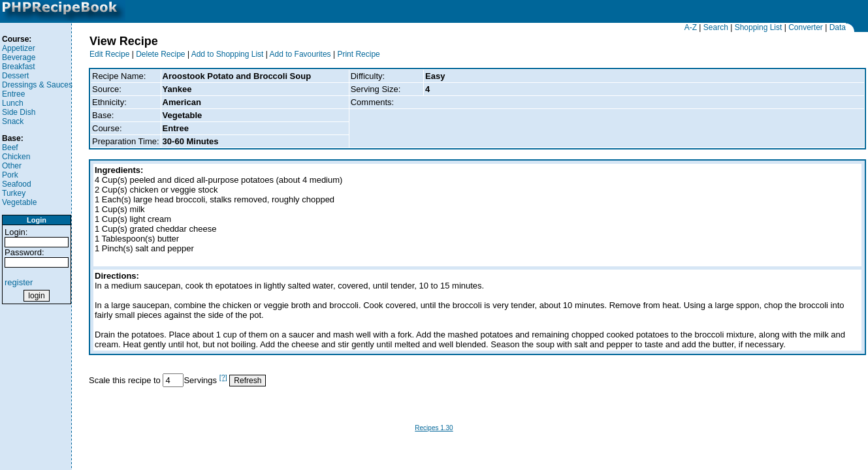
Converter (806, 27)
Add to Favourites (300, 54)
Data (838, 27)
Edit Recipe (109, 54)
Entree (13, 94)
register (19, 282)
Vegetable (19, 202)
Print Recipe (358, 54)
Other (12, 166)
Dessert (15, 76)
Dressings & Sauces (37, 85)
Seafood (17, 184)
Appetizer (19, 48)
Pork (10, 175)
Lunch (13, 103)
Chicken (16, 157)
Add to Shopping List (228, 54)
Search (716, 27)
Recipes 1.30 (434, 428)
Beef (10, 148)
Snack (13, 121)
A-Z (691, 27)
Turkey (14, 193)
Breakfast (19, 67)
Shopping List (759, 27)
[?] (223, 377)
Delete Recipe (160, 54)
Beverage (19, 57)
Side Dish (19, 112)
